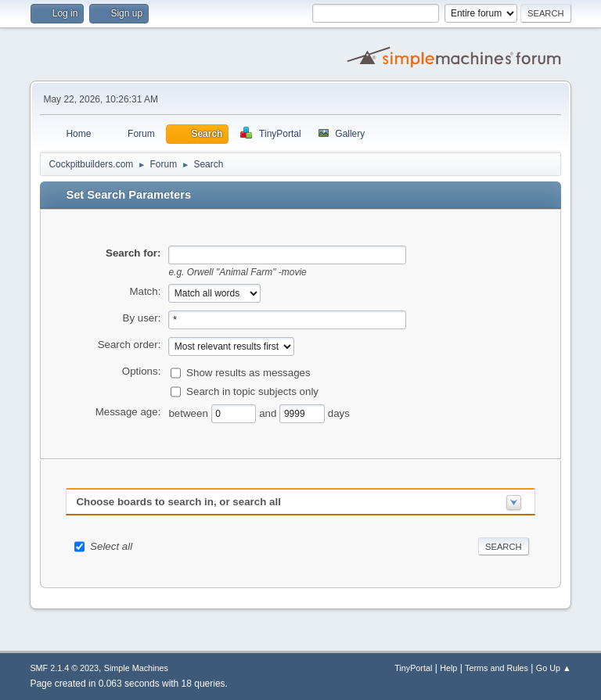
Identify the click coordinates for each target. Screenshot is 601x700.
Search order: (130, 345)
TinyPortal (413, 668)
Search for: (133, 253)
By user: (142, 318)
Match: (145, 291)
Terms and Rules (497, 668)
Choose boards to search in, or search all (178, 502)
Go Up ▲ (554, 668)
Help (448, 668)
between (189, 413)
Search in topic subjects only (252, 391)
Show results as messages (248, 372)
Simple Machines (136, 668)
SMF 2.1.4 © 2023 (64, 668)
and (269, 413)
